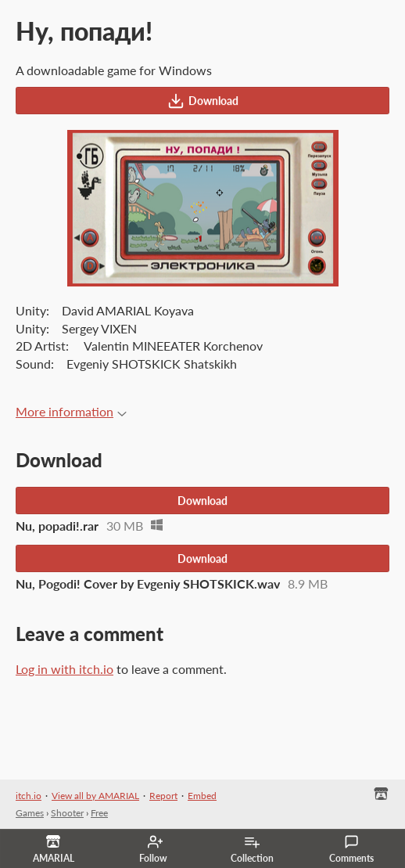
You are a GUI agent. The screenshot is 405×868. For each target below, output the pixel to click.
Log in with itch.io (65, 669)
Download (203, 101)
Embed (202, 796)
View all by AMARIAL (95, 796)
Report (163, 796)
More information (71, 411)
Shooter (67, 813)
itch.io (29, 796)
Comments (351, 849)
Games (30, 813)
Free (99, 813)
